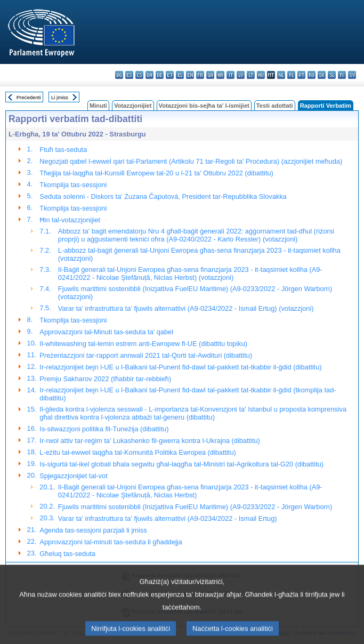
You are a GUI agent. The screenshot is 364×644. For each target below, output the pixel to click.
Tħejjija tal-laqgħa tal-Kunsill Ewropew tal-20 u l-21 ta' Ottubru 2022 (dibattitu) (156, 173)
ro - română (312, 75)
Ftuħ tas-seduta (63, 150)
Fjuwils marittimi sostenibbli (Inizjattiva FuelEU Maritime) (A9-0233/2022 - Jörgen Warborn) (195, 507)
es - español (129, 75)
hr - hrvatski (220, 75)
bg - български (119, 75)
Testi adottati (275, 106)
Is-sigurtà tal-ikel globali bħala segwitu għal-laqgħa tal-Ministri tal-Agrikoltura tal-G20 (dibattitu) (181, 464)
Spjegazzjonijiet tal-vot (73, 476)
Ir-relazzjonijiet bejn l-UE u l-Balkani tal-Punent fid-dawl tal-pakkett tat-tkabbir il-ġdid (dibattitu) (180, 367)
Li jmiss (60, 97)
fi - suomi (342, 75)
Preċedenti (29, 97)
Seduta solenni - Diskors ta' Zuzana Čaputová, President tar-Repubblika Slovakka (163, 196)
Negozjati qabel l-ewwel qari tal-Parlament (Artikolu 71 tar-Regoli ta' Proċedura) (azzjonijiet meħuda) (191, 161)
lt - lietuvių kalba (251, 75)
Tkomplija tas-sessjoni (73, 185)
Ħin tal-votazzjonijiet (70, 220)
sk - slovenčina (322, 75)
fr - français (200, 75)
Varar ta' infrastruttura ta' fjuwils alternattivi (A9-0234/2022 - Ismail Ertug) (168, 518)
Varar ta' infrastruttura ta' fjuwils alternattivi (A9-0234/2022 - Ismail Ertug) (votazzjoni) (186, 308)
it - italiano (230, 75)
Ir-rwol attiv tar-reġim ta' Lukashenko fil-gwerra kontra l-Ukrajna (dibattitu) (150, 441)
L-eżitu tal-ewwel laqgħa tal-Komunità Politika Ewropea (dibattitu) (137, 452)
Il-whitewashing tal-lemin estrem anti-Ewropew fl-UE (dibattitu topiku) (143, 344)
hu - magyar (261, 75)
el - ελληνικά (180, 75)
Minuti (98, 106)
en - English (190, 75)
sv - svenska (352, 75)
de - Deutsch (160, 75)
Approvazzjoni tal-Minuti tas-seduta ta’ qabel (106, 332)
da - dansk (149, 75)
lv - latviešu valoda (241, 75)
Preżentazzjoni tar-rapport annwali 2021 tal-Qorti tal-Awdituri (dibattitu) (146, 355)
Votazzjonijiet (133, 106)
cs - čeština (139, 75)
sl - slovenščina (332, 75)
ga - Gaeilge (210, 75)
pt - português (301, 75)
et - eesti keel (170, 75)
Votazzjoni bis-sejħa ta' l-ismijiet (204, 106)
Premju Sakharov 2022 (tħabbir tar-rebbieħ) (105, 379)
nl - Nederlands (281, 75)
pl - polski (291, 75)
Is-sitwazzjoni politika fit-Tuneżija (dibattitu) (104, 429)
